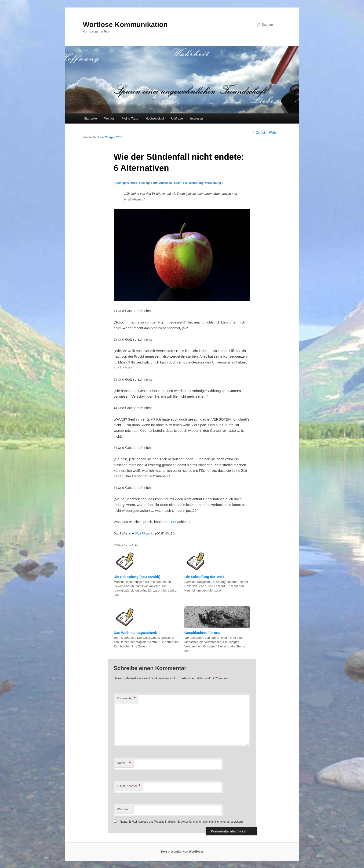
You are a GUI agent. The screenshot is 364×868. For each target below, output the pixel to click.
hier (171, 522)
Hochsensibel (155, 118)
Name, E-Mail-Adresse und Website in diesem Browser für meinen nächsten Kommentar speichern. (182, 822)
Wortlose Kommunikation (125, 24)
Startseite (90, 118)
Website (122, 809)
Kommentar (126, 699)
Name (124, 763)
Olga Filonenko (144, 534)
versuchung (213, 183)
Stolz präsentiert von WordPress (182, 852)
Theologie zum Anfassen (155, 183)
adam (178, 183)
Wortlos (109, 118)
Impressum (198, 118)
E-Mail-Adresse (129, 786)
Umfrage (177, 118)
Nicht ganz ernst (126, 183)
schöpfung (196, 183)
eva (185, 183)
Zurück (259, 133)
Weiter (275, 133)
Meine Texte (130, 118)
